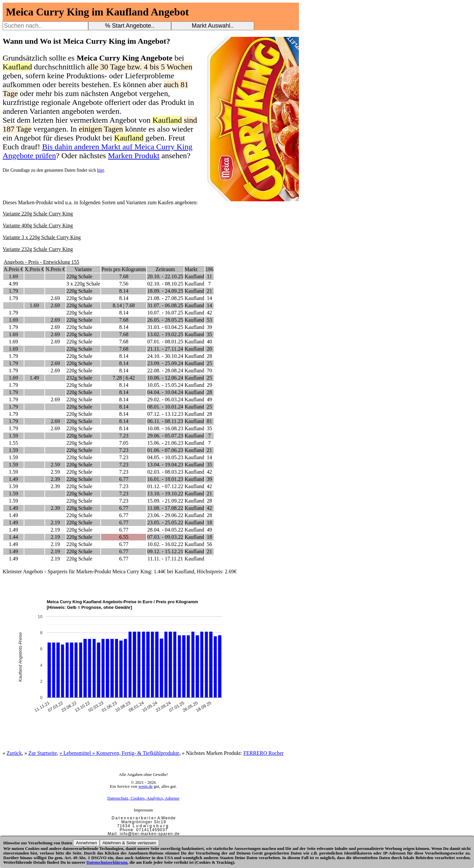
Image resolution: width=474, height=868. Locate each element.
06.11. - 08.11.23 (165, 421)
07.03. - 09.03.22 (165, 537)
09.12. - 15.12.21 (165, 551)
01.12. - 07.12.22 (165, 486)
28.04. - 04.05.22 (165, 530)
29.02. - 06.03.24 (165, 399)
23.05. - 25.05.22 (165, 522)
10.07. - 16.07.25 (165, 313)
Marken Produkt (134, 156)
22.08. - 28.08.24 (165, 371)
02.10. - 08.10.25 (165, 284)
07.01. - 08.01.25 (165, 342)
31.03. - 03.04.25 (165, 327)
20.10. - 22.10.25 (165, 276)
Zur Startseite (43, 753)
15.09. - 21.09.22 (165, 501)
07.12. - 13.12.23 (165, 414)
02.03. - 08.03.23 (165, 472)
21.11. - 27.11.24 (165, 349)
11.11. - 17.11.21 (165, 559)
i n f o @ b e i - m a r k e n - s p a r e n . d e (149, 834)
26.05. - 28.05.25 (165, 320)
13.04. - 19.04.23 (165, 465)
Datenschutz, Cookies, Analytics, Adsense (143, 798)
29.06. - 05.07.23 (165, 436)
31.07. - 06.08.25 (165, 305)
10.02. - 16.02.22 (165, 544)
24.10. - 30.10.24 (165, 356)
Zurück (14, 753)
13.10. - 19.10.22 (165, 494)
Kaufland (195, 276)
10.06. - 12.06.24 (165, 378)
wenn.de (145, 786)
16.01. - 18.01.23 (165, 479)
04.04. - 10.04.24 (165, 392)
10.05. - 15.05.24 (165, 385)
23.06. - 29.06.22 (165, 515)
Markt (191, 269)
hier (101, 170)
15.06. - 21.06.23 (165, 443)
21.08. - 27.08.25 (165, 298)
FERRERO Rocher (263, 753)
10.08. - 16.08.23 (165, 428)
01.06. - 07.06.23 (165, 450)
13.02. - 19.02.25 (165, 334)
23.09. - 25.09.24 (165, 363)
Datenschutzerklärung (107, 862)
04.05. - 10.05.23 (165, 457)
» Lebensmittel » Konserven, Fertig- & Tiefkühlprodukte (119, 753)
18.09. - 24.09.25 (165, 291)
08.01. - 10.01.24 (165, 407)
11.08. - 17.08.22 (165, 508)
